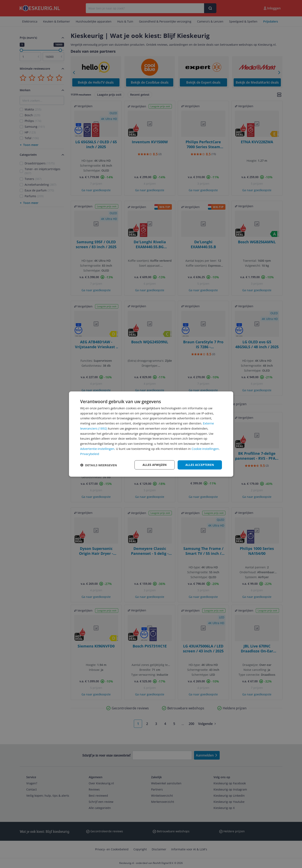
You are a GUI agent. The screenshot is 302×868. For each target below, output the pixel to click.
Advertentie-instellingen (97, 449)
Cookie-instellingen (205, 449)
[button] (99, 465)
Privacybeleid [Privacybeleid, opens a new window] (90, 454)
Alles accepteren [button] (200, 465)
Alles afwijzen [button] (155, 465)
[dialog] (151, 434)
